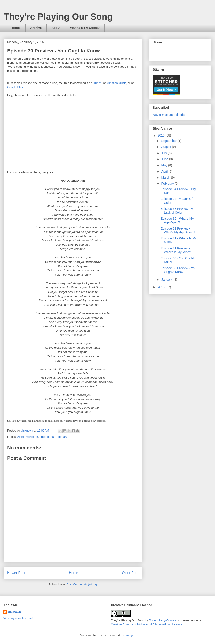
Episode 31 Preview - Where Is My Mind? (176, 250)
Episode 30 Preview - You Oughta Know (178, 270)
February (168, 184)
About (56, 28)
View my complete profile (19, 618)
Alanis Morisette (28, 437)
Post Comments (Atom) (82, 584)
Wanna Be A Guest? (85, 28)
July (164, 153)
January (167, 280)
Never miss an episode (169, 115)
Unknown (14, 612)
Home (16, 28)
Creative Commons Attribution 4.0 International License (146, 624)
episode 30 (47, 437)
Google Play (15, 87)
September (169, 141)
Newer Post (16, 573)
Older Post (130, 573)
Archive (36, 28)
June (165, 159)
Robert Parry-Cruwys (162, 620)
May (165, 165)
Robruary (61, 437)
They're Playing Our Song (58, 17)
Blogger (129, 635)
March (166, 178)
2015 (162, 287)
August (167, 147)
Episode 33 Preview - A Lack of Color (177, 211)
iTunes (97, 83)
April (165, 171)
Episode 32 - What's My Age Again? (177, 220)
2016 (162, 135)
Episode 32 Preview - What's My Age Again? (178, 230)
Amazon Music (117, 83)
